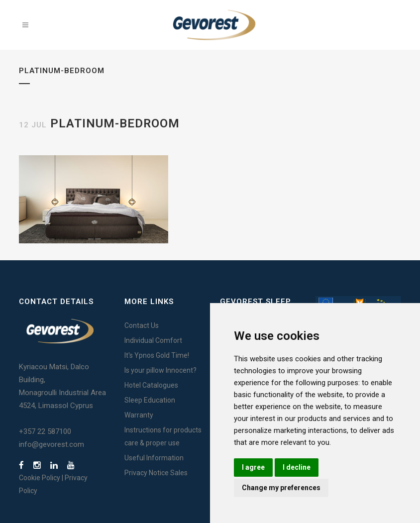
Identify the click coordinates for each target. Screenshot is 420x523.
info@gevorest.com (52, 444)
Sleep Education (150, 400)
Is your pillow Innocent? (160, 370)
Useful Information (154, 458)
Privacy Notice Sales (156, 473)
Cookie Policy (40, 478)
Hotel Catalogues (151, 385)
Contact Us (142, 325)
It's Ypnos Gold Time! (157, 355)
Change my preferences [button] (281, 488)
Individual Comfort (153, 340)
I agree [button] (253, 467)
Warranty (139, 415)
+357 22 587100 (45, 431)
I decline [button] (297, 467)
